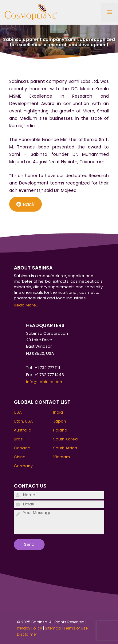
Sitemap (53, 628)
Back (26, 204)
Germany (23, 466)
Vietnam (62, 457)
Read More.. (26, 305)
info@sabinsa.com (45, 382)
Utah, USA (23, 421)
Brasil (19, 439)
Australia (23, 430)
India (58, 412)
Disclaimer (27, 634)
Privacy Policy (29, 628)
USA (18, 412)
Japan (60, 421)
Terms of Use (76, 628)
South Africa (65, 448)
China (20, 457)
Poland (60, 430)
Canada (22, 448)
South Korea (65, 439)
